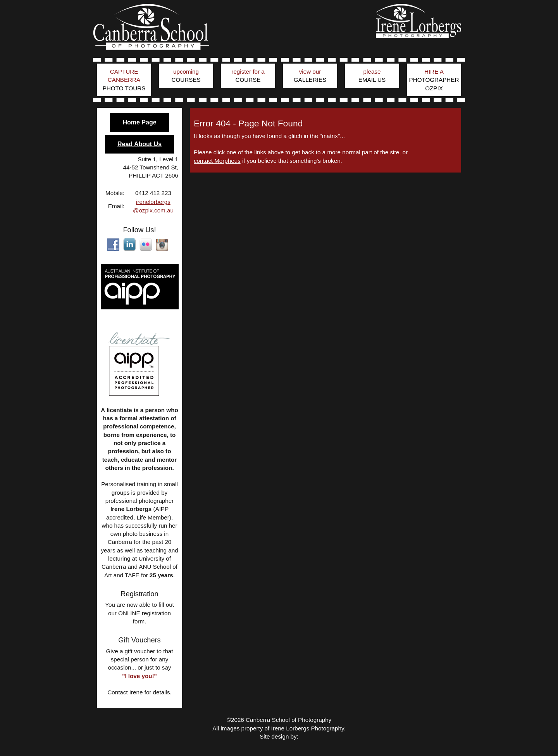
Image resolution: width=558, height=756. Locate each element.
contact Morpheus (217, 161)
